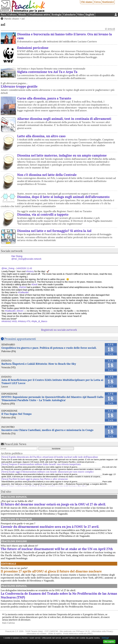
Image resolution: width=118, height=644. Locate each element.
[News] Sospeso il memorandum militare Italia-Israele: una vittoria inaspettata (41, 464)
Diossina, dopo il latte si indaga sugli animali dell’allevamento (63, 197)
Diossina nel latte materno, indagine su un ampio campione (62, 155)
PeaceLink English (14, 541)
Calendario (69, 14)
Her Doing (26, 258)
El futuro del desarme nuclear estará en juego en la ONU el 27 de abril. (53, 504)
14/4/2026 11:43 (24, 268)
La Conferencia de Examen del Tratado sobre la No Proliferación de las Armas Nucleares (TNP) (59, 595)
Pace (3, 14)
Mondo (22, 14)
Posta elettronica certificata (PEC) (78, 634)
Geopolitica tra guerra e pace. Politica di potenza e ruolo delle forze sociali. (49, 348)
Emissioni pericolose (33, 48)
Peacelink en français (17, 519)
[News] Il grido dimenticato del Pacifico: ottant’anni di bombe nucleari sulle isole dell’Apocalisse (50, 457)
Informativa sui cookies (36, 634)
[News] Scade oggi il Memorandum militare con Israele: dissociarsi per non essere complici (47, 472)
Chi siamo (87, 2)
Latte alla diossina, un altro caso (41, 136)
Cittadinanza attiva (39, 14)
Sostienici (108, 2)
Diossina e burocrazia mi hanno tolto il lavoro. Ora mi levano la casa (65, 36)
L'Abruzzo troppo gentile (19, 86)
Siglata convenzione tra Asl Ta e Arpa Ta (47, 72)
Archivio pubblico (12, 453)
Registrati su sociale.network (59, 330)
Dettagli (105, 638)
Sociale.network (12, 251)
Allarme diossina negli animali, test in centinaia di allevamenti (64, 119)
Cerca (97, 2)
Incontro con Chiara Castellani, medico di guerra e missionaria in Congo (47, 430)
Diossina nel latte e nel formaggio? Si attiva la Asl (54, 231)
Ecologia (57, 14)
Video (81, 14)
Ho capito (109, 641)
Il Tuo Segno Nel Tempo (16, 414)
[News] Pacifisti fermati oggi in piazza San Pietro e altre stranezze (35, 479)
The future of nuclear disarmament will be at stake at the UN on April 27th (57, 549)
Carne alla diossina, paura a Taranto (44, 98)
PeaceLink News (15, 444)
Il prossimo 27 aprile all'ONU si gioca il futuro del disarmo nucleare (51, 571)
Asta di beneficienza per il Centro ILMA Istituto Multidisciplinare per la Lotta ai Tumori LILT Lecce (52, 381)
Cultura (12, 14)
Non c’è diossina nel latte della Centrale (47, 175)
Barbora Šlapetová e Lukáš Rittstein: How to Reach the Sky (39, 364)
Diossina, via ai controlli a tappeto (43, 214)
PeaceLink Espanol (14, 497)
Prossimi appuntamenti (20, 339)
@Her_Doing (8, 268)
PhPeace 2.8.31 (83, 631)
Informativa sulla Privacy (102, 631)
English (90, 14)
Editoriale (9, 564)
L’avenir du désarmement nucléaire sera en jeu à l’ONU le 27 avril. (50, 527)
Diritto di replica (55, 634)
